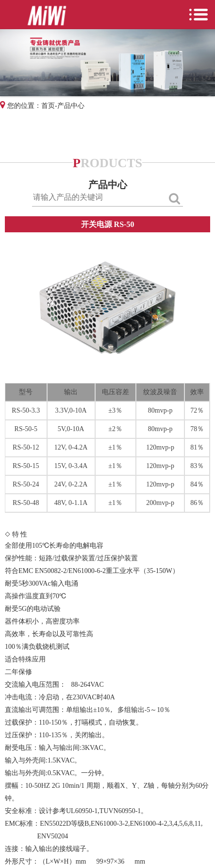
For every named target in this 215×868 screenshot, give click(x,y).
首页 (48, 106)
